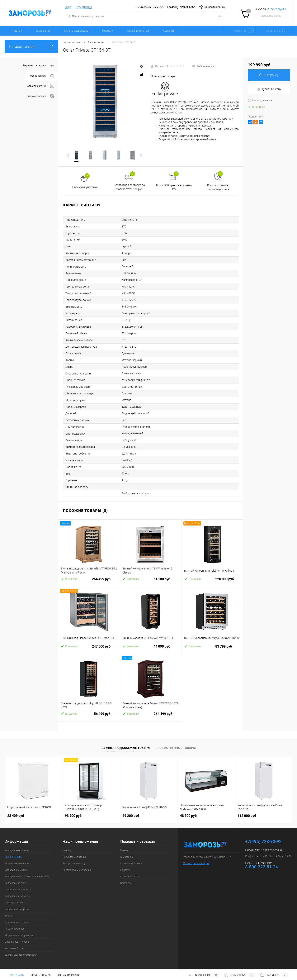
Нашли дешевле (260, 100)
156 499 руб (89, 716)
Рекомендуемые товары (77, 870)
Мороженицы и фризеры (19, 935)
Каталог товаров (31, 47)
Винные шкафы (13, 857)
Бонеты (9, 916)
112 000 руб (247, 816)
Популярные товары (74, 857)
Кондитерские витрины (18, 890)
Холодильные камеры (17, 896)
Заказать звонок (214, 7)
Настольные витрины (17, 909)
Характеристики (40, 86)
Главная (17, 31)
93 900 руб (73, 816)
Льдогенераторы (14, 929)
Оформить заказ (271, 16)
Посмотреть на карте (196, 863)
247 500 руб (89, 649)
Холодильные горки (16, 883)
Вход (68, 7)
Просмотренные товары (176, 748)
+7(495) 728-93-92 (181, 7)
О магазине (43, 31)
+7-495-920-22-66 (150, 7)
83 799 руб (212, 649)
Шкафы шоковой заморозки (21, 955)
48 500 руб (188, 816)
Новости (108, 31)
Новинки (67, 850)
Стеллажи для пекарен (17, 942)
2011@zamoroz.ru (269, 850)
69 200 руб (131, 816)
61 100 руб (151, 581)
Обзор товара (42, 76)
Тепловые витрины (15, 903)
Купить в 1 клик (269, 89)
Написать (14, 975)
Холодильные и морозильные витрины (27, 876)
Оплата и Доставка (76, 31)
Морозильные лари (16, 870)
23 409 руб (16, 816)
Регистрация (84, 7)
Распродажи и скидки (75, 863)
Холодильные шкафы (17, 850)
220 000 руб (212, 581)
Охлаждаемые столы (17, 922)
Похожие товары (40, 96)
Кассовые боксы (14, 948)
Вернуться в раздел (38, 66)
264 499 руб (89, 581)
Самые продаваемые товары (126, 748)
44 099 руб (151, 649)
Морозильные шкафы (17, 863)
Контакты (169, 31)
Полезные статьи (138, 31)
